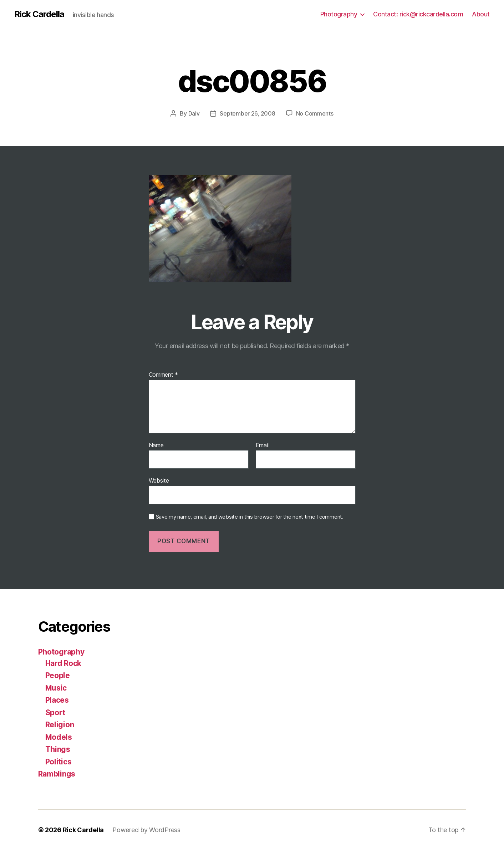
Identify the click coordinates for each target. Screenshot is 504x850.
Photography (339, 14)
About (481, 14)
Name (156, 446)
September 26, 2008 (247, 113)
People (58, 675)
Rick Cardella (39, 14)
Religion (60, 725)
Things (58, 749)
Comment (164, 375)
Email (262, 446)
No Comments (315, 113)
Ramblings (57, 774)
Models (59, 737)
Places (57, 700)
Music (56, 688)
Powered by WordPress (146, 830)
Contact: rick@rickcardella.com (418, 14)
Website (159, 480)
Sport (55, 712)
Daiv (194, 113)
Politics (58, 762)
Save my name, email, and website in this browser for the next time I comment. (250, 517)
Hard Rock (63, 663)
